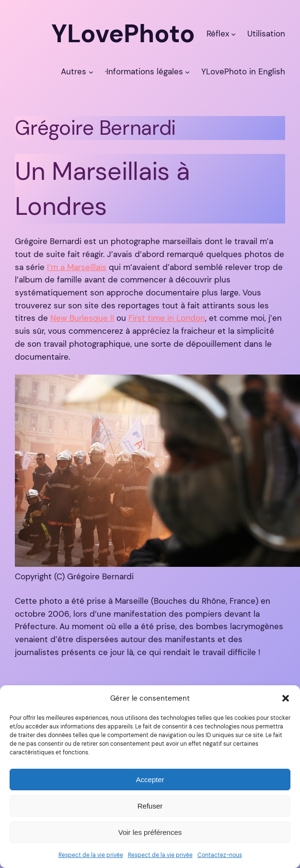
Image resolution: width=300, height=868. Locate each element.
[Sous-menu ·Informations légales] (187, 71)
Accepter (150, 780)
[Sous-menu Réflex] (233, 34)
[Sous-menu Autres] (91, 71)
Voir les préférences (150, 832)
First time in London (167, 318)
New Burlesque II (82, 318)
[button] (286, 698)
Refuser (150, 806)
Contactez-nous (220, 855)
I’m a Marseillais (77, 267)
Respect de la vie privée (91, 855)
